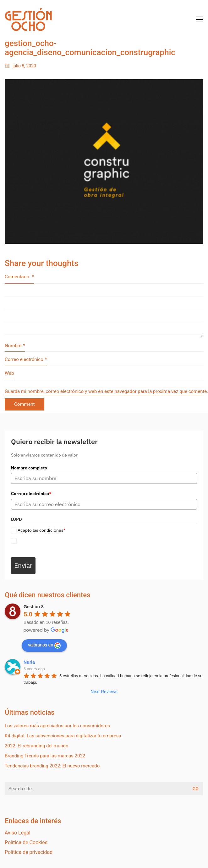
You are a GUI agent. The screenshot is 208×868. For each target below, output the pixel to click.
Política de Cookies (26, 842)
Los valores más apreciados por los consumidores (57, 726)
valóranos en (44, 646)
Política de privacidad (29, 852)
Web (9, 373)
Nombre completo (29, 468)
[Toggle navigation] (200, 19)
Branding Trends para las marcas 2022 (45, 756)
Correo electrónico (26, 360)
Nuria (29, 662)
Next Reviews (104, 692)
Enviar (23, 565)
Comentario (19, 277)
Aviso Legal (18, 833)
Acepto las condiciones (41, 530)
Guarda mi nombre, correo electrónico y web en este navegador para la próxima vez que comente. (104, 391)
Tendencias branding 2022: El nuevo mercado (52, 766)
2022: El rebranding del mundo (37, 746)
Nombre (15, 346)
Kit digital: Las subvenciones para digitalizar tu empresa (63, 736)
